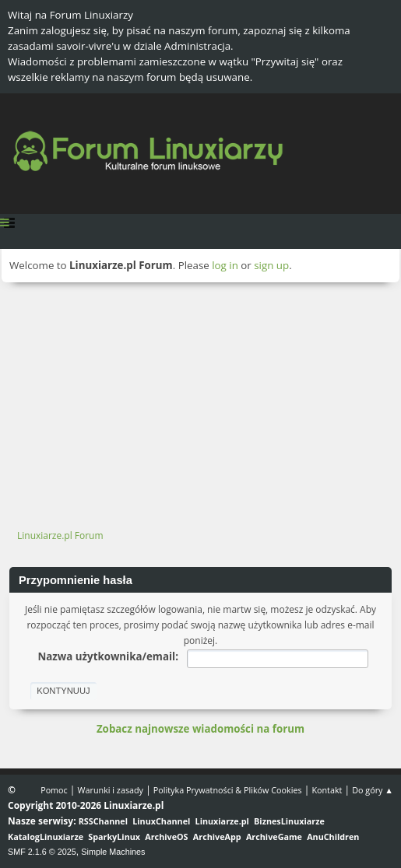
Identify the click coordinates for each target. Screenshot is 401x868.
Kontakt (327, 790)
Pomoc (54, 790)
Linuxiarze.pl (222, 821)
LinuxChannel (161, 821)
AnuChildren (333, 836)
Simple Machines (113, 852)
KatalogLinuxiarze (46, 836)
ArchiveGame (274, 836)
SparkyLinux (114, 836)
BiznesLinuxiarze (289, 821)
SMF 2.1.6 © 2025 (42, 852)
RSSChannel (103, 821)
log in (225, 265)
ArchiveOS (166, 836)
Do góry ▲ (373, 790)
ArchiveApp (217, 836)
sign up (271, 265)
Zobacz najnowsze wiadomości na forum (200, 729)
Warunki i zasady (111, 790)
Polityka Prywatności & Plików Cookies (228, 790)
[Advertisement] (200, 399)
